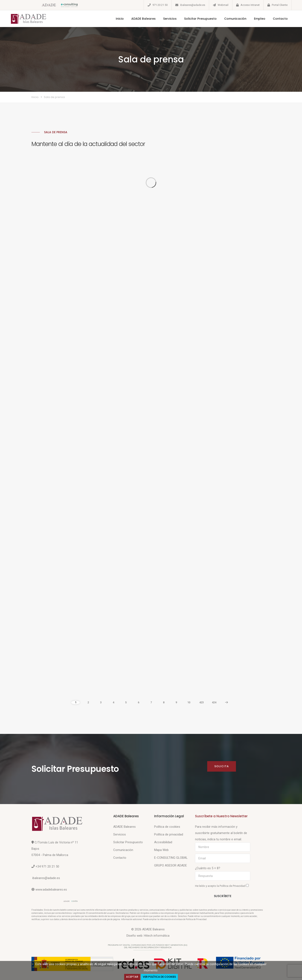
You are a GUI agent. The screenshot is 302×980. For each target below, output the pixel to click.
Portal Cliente (280, 5)
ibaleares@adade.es (193, 5)
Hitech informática (157, 936)
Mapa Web (161, 850)
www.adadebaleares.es (51, 890)
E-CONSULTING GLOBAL (171, 858)
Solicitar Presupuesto (200, 19)
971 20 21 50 (160, 5)
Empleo (260, 19)
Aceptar (132, 977)
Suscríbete (223, 896)
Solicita (222, 766)
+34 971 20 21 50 (47, 866)
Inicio (120, 19)
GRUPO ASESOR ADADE (171, 865)
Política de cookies (167, 827)
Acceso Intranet (250, 5)
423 (201, 702)
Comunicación (235, 19)
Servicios (170, 19)
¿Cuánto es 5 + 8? (208, 868)
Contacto (280, 19)
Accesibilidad (163, 842)
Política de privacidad (169, 834)
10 (189, 702)
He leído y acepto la (222, 886)
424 (214, 702)
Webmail (223, 5)
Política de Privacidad (233, 886)
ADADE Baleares (143, 19)
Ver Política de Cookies (159, 977)
